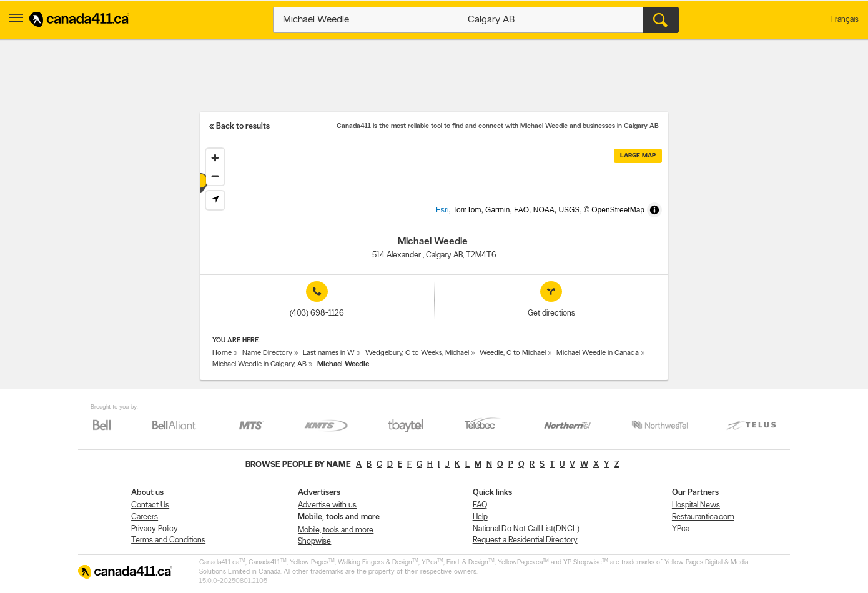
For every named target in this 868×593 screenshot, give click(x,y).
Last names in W (329, 353)
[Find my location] (215, 200)
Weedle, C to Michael (513, 353)
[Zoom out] (215, 176)
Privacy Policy (155, 529)
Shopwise (314, 541)
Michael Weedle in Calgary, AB (259, 364)
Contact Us (150, 505)
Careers (145, 517)
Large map (638, 156)
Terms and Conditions (168, 540)
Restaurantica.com (703, 517)
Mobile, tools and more (336, 530)
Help (480, 517)
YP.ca (681, 529)
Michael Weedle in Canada (598, 353)
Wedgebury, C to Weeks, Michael (417, 353)
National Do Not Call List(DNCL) (526, 529)
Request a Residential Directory (525, 540)
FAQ (480, 505)
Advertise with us (327, 505)
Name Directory (267, 353)
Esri (463, 217)
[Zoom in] (215, 158)
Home (222, 353)
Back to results (243, 127)
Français (845, 20)
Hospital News (696, 505)
